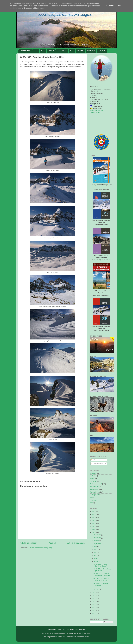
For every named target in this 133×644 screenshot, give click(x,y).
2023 (94, 520)
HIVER (51, 51)
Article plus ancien (76, 543)
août (96, 547)
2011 (94, 614)
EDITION (102, 51)
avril (96, 559)
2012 (94, 611)
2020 (94, 529)
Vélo (91, 497)
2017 (94, 596)
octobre (97, 541)
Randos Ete (94, 489)
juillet (96, 550)
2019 (94, 532)
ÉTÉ (43, 51)
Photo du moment (96, 484)
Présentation (25, 51)
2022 (94, 523)
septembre (98, 544)
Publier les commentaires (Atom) (41, 548)
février (96, 561)
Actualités (93, 473)
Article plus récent (29, 543)
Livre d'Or (91, 51)
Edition (92, 479)
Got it (121, 6)
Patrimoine (93, 481)
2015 (94, 602)
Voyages (93, 500)
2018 (94, 593)
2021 (94, 526)
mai (95, 556)
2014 (94, 605)
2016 (94, 599)
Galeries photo (95, 113)
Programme (94, 487)
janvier (96, 589)
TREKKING (62, 51)
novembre (98, 538)
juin (95, 553)
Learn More (111, 6)
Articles (94, 460)
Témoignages (94, 495)
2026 (94, 511)
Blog (36, 51)
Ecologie (93, 476)
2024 (94, 517)
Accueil (52, 543)
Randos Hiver (94, 492)
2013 (94, 608)
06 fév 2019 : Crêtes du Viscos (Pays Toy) (101, 579)
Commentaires (97, 464)
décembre (98, 535)
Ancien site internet (96, 111)
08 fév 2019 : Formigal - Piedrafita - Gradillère (102, 575)
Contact (80, 51)
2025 (94, 514)
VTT (72, 51)
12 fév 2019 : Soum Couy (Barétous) (102, 570)
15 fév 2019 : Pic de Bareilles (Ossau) (100, 565)
